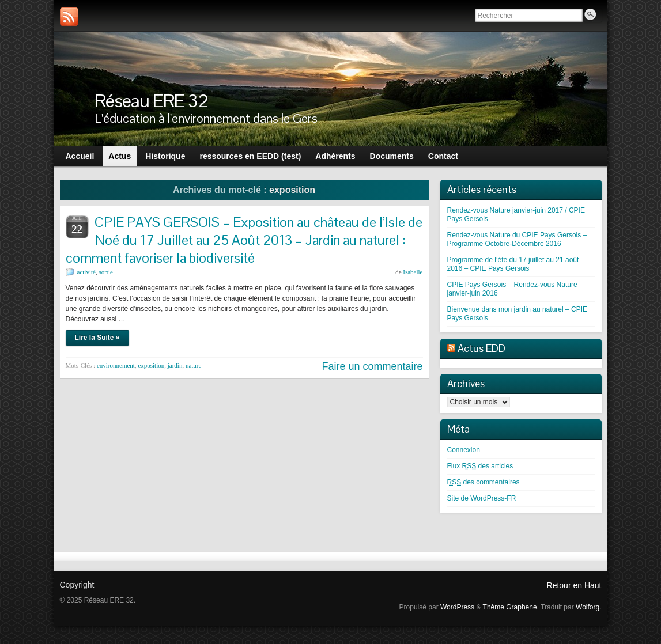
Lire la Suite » (97, 338)
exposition (151, 365)
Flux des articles (480, 466)
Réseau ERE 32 (152, 101)
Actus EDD (481, 348)
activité (86, 272)
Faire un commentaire (372, 366)
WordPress (457, 607)
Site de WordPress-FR (482, 498)
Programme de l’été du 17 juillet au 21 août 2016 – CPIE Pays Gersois (513, 264)
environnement (116, 365)
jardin (175, 365)
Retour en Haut (574, 585)
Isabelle (413, 272)
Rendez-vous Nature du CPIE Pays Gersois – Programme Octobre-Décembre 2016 (517, 239)
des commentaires (484, 482)
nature (193, 365)
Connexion (464, 450)
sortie (105, 272)
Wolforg (588, 607)
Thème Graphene (510, 607)
